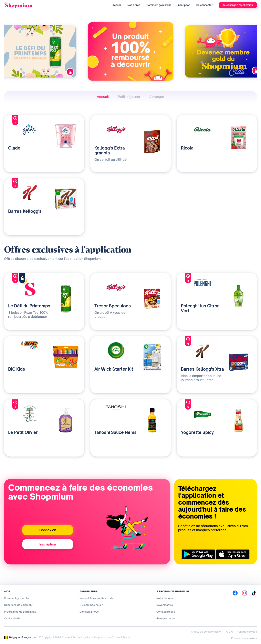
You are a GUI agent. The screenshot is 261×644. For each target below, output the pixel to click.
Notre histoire (165, 598)
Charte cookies (248, 632)
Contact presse (166, 612)
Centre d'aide (12, 618)
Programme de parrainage (20, 612)
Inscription (184, 5)
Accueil (117, 5)
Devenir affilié (165, 605)
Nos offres (134, 5)
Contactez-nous (89, 612)
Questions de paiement (18, 605)
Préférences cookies (244, 638)
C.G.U (230, 632)
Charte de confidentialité (206, 632)
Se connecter (205, 5)
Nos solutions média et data (96, 598)
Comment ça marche (159, 5)
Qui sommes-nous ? (92, 605)
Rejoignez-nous (166, 618)
